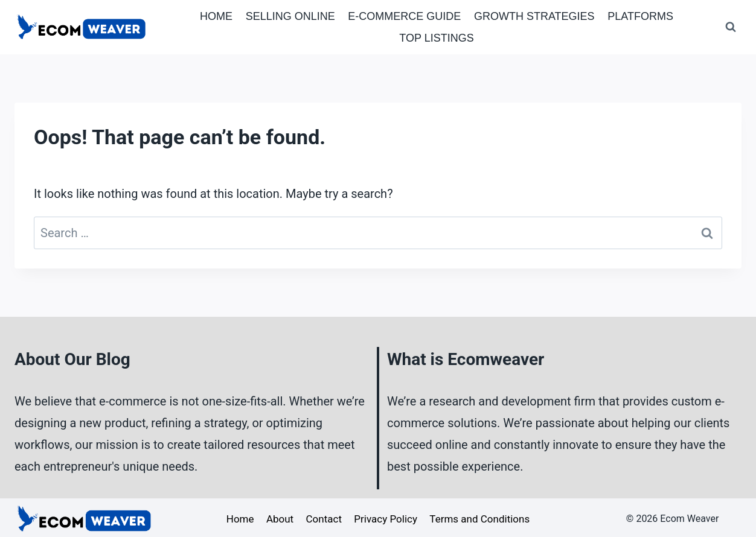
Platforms (640, 16)
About (280, 519)
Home (216, 16)
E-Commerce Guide (404, 16)
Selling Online (290, 16)
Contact (324, 519)
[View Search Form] (731, 27)
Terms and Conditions (479, 519)
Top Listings (436, 38)
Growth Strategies (534, 16)
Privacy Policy (386, 519)
